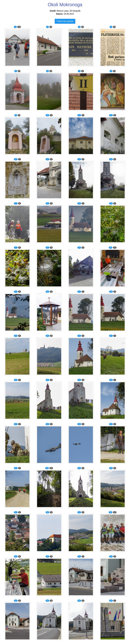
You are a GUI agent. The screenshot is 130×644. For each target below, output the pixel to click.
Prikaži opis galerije (65, 21)
